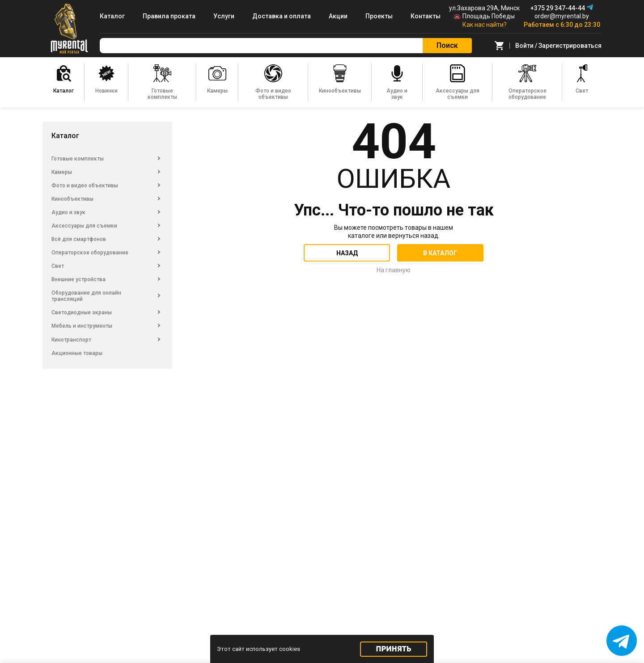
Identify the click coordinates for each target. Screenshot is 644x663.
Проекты (379, 16)
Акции (338, 16)
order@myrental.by (562, 16)
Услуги (224, 16)
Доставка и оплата (282, 16)
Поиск (447, 45)
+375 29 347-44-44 (558, 8)
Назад (347, 253)
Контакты (426, 16)
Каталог (112, 16)
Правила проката (169, 16)
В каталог (440, 253)
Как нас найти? (485, 25)
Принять (394, 649)
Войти (524, 46)
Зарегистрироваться (570, 46)
